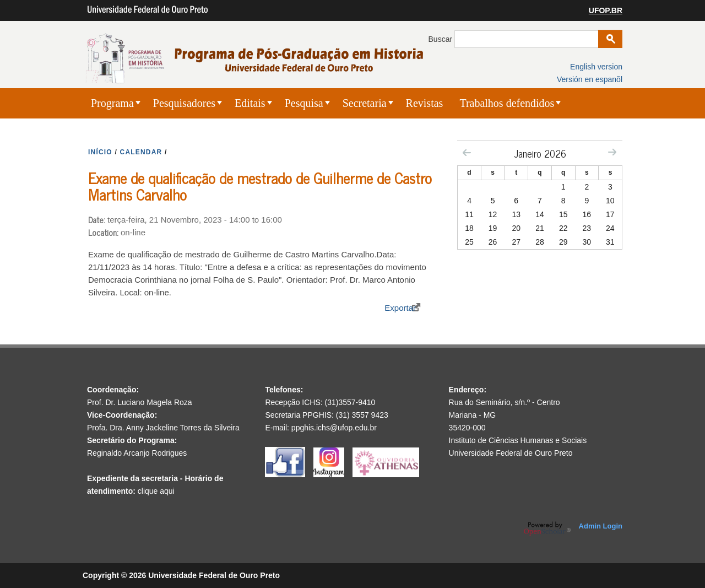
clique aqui (156, 491)
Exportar (400, 308)
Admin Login (601, 526)
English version (596, 67)
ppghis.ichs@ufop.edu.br (334, 428)
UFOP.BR (606, 10)
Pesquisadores (184, 103)
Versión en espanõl (590, 79)
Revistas (425, 103)
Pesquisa (304, 103)
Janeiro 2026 (540, 153)
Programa (112, 103)
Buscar (441, 39)
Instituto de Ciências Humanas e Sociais (518, 440)
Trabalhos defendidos (507, 103)
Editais (250, 103)
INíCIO (100, 152)
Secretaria (365, 103)
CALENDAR (141, 152)
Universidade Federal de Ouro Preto (511, 453)
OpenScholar (547, 528)
